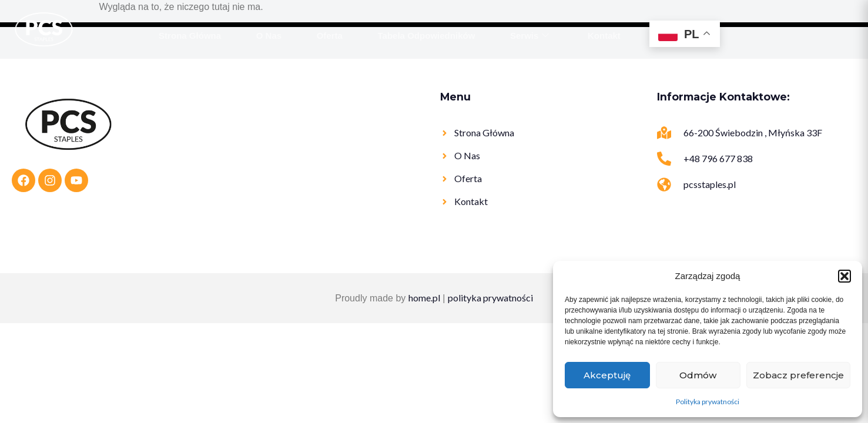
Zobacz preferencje (798, 375)
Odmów (698, 375)
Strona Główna (190, 36)
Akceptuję (607, 375)
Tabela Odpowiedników (427, 36)
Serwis (530, 36)
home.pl (424, 298)
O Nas (269, 36)
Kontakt (605, 36)
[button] (844, 276)
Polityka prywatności (708, 402)
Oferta (330, 36)
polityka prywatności (490, 298)
